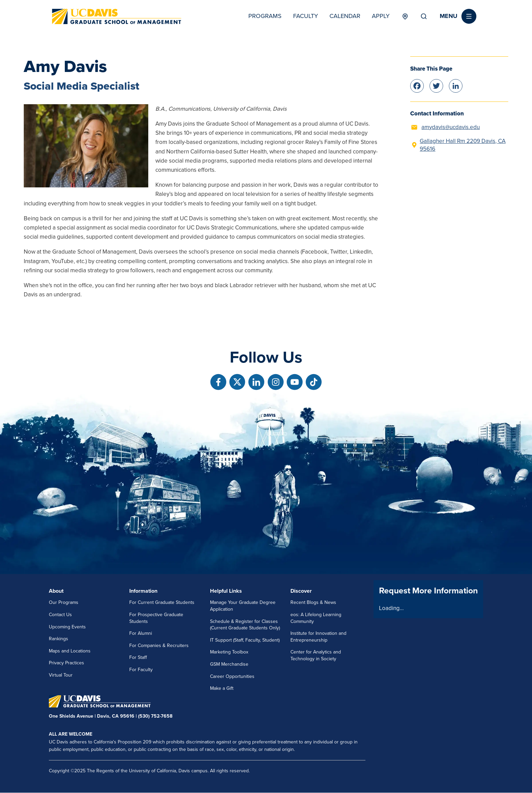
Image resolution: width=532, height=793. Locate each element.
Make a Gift (222, 688)
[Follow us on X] (237, 382)
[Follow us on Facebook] (218, 382)
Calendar (345, 16)
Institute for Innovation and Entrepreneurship (318, 637)
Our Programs (64, 602)
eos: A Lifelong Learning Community (316, 618)
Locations (405, 16)
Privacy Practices (66, 663)
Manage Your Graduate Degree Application (243, 606)
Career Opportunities (232, 676)
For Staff (138, 657)
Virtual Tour (61, 675)
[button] (458, 16)
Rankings (59, 639)
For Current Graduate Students (162, 602)
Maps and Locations (70, 651)
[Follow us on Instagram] (276, 382)
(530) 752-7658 (155, 716)
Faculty (306, 16)
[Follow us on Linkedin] (256, 382)
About (56, 591)
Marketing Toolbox (229, 652)
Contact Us (60, 615)
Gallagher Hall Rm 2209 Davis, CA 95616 (463, 145)
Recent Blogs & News (313, 602)
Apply (381, 16)
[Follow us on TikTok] (314, 382)
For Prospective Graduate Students (156, 618)
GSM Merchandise (229, 664)
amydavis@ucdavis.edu (451, 127)
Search (424, 16)
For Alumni (141, 633)
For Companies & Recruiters (159, 646)
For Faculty (141, 670)
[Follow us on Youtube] (295, 382)
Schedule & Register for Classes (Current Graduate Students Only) (245, 625)
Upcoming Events (67, 627)
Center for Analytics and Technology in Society (316, 655)
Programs (265, 16)
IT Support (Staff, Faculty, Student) (245, 640)
